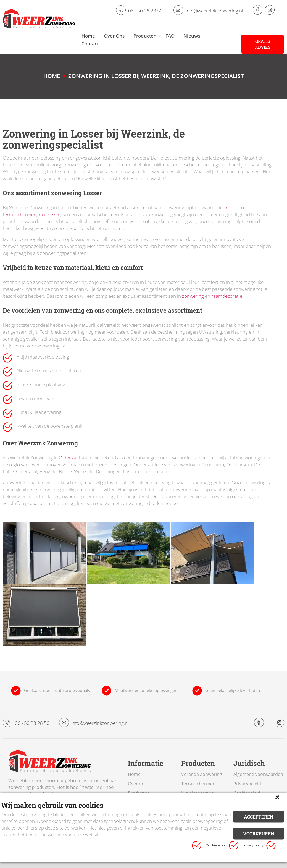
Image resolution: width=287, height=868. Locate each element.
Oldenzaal (69, 458)
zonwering (193, 296)
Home (134, 774)
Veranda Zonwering (202, 774)
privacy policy (253, 846)
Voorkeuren (259, 833)
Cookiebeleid (216, 846)
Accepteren (259, 816)
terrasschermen (20, 214)
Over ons (137, 784)
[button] (277, 797)
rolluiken (235, 207)
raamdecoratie (227, 296)
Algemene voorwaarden (258, 774)
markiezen (50, 214)
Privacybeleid (247, 784)
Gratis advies (263, 44)
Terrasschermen (198, 784)
